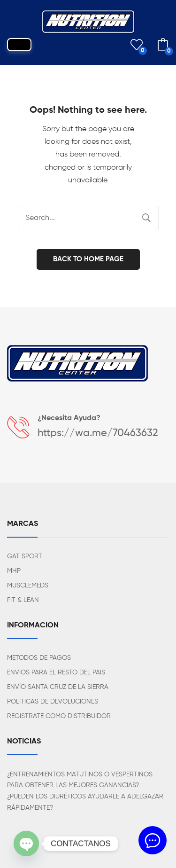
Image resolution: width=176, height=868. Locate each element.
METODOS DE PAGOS (39, 658)
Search (146, 218)
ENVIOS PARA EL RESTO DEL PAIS (56, 673)
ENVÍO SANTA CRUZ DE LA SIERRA (58, 687)
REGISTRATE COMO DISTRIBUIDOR (59, 716)
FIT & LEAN (23, 600)
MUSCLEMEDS (28, 586)
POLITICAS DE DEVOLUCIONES (53, 702)
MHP (14, 571)
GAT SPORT (25, 556)
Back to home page (88, 259)
